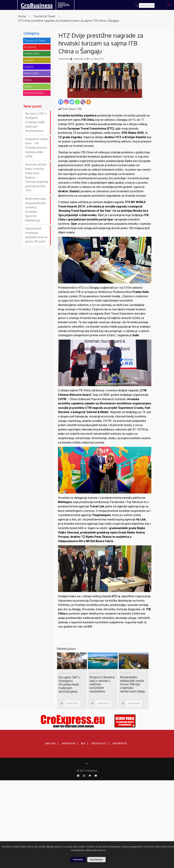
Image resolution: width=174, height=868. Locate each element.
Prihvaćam (78, 860)
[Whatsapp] (77, 102)
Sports (28, 86)
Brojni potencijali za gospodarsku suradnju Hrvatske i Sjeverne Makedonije (36, 209)
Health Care (32, 54)
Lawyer (29, 60)
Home (22, 16)
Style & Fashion (34, 93)
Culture (29, 67)
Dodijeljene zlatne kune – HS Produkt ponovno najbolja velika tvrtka (37, 148)
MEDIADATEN (120, 744)
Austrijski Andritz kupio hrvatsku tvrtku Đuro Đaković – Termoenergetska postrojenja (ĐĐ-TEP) (37, 178)
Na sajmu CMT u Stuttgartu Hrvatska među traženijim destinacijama (69, 684)
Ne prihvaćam (96, 860)
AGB (83, 744)
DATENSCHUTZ (99, 744)
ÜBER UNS (50, 744)
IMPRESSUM (68, 744)
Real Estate (31, 73)
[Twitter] (72, 102)
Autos (28, 80)
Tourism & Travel (44, 16)
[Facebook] (61, 102)
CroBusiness (78, 59)
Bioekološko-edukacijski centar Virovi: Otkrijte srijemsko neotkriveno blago (133, 684)
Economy (30, 47)
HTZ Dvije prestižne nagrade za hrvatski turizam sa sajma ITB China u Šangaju (69, 21)
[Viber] (83, 102)
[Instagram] (66, 102)
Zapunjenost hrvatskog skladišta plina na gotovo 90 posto (36, 235)
